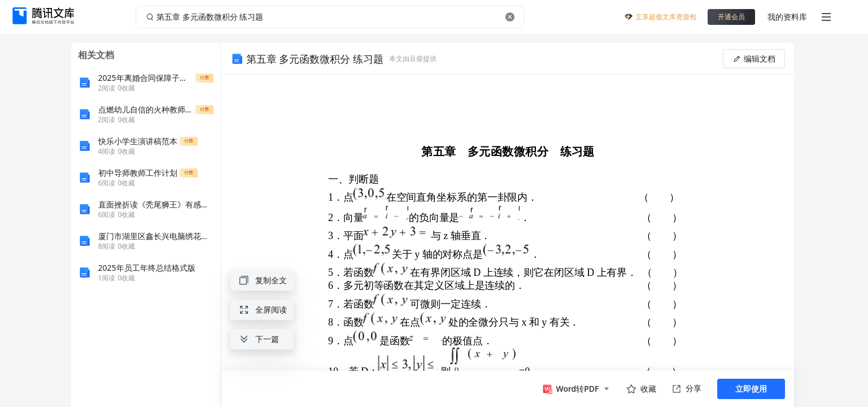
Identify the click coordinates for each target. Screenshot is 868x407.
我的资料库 (787, 17)
